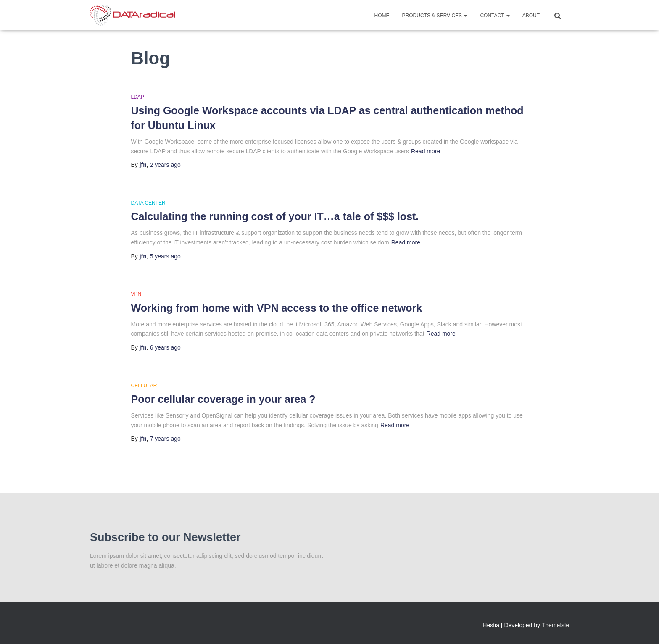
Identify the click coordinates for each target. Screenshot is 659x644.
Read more (426, 151)
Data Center (148, 203)
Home (382, 16)
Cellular (144, 386)
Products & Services (435, 16)
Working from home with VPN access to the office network (277, 308)
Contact (495, 16)
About (531, 16)
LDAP (138, 97)
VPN (136, 294)
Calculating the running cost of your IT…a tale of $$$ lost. (275, 216)
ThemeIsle (555, 625)
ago (165, 165)
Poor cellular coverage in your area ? (223, 399)
